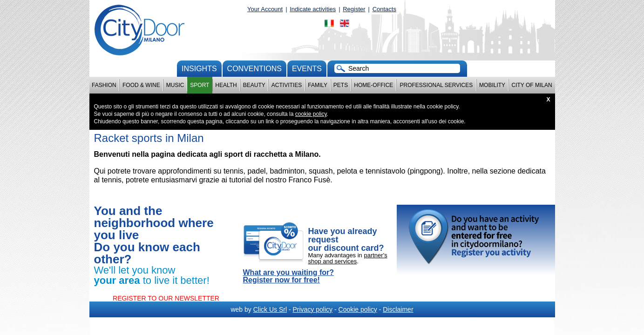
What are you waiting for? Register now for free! (289, 276)
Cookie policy (358, 309)
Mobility (492, 85)
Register (354, 9)
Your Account (265, 9)
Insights (199, 69)
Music (175, 85)
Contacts (384, 9)
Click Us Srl (270, 309)
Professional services (436, 85)
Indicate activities (313, 9)
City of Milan (532, 85)
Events (307, 69)
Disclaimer (398, 309)
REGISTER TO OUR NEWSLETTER (166, 298)
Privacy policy (312, 309)
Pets (341, 85)
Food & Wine (141, 85)
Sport (200, 85)
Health (226, 85)
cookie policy (311, 114)
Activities (287, 85)
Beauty (254, 85)
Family (318, 85)
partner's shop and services (348, 258)
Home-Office (373, 85)
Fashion (104, 85)
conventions (254, 69)
